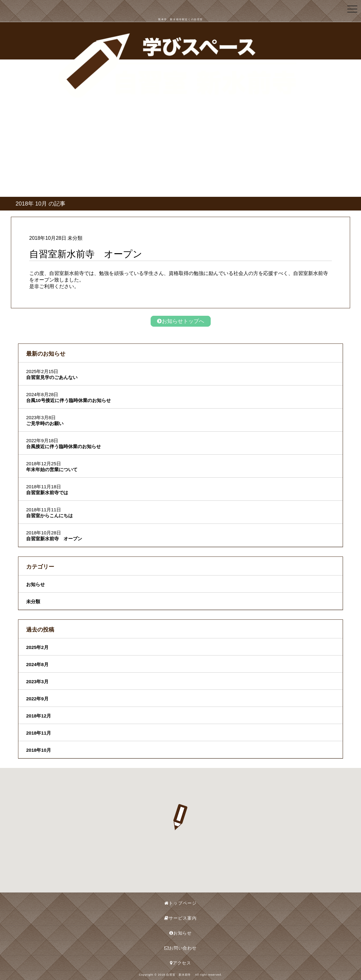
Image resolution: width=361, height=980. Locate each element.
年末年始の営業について (52, 469)
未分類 (33, 601)
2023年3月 (37, 682)
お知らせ (35, 584)
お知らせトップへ (181, 321)
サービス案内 (180, 918)
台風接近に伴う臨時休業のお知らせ (63, 446)
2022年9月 (37, 699)
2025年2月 (37, 647)
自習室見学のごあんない (52, 377)
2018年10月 (39, 750)
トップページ (180, 903)
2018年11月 (39, 733)
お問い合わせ (180, 948)
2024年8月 (37, 664)
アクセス (181, 963)
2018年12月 (39, 716)
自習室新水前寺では (47, 492)
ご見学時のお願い (45, 423)
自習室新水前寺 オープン (54, 539)
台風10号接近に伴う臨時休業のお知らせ (68, 400)
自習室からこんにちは (49, 516)
